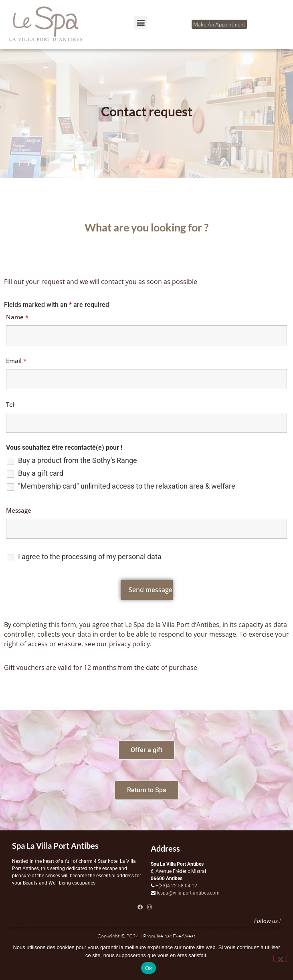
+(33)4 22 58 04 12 (176, 886)
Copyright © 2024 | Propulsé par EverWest (146, 936)
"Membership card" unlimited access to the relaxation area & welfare (127, 486)
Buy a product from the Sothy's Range (78, 461)
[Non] (280, 958)
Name (17, 317)
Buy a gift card (41, 473)
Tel (10, 404)
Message (19, 510)
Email (16, 361)
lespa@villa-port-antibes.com (188, 893)
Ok (149, 968)
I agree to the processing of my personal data (90, 557)
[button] (140, 23)
